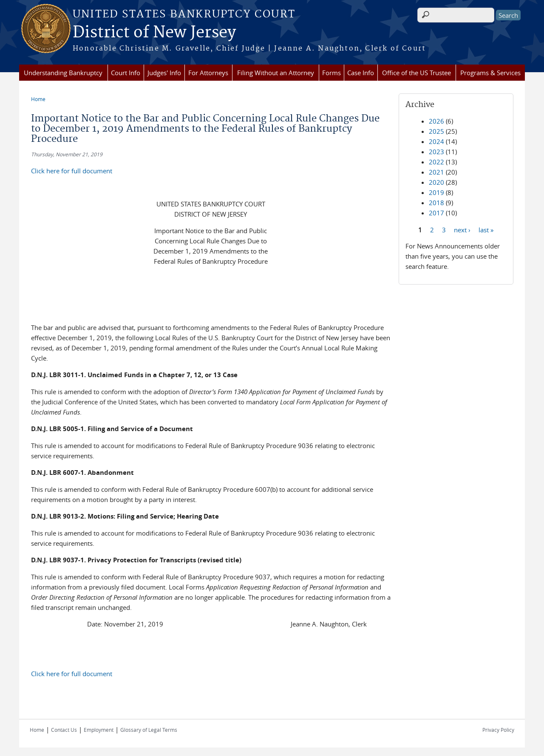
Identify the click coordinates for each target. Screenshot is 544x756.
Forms (331, 73)
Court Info (126, 73)
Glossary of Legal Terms (149, 730)
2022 (436, 162)
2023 (436, 152)
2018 (436, 203)
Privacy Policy (498, 730)
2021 (436, 172)
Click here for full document (72, 171)
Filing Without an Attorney (276, 73)
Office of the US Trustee (416, 73)
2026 (436, 121)
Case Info (361, 73)
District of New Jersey (154, 33)
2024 (436, 141)
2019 (436, 192)
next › (462, 229)
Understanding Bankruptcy (63, 73)
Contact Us (64, 730)
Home (38, 99)
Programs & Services (490, 73)
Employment (99, 730)
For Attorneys (208, 73)
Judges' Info (164, 73)
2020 (436, 182)
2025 (436, 131)
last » (486, 229)
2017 (436, 213)
